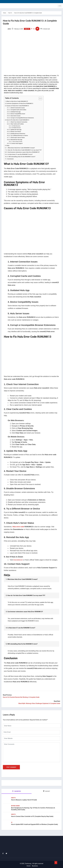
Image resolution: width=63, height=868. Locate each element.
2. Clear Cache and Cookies (16, 124)
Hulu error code (18, 527)
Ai (12, 822)
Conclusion (10, 159)
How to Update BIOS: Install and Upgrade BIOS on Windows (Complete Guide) (35, 824)
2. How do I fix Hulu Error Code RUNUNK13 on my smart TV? (24, 150)
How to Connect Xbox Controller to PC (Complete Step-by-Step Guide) (32, 816)
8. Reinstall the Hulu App (16, 140)
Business (35, 866)
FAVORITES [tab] (16, 791)
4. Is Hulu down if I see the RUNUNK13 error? (19, 154)
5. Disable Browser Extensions (17, 134)
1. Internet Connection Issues (17, 108)
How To (10, 13)
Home (5, 13)
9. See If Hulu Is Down (17, 142)
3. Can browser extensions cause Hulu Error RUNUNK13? (23, 152)
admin (7, 29)
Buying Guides (15, 806)
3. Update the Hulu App (15, 130)
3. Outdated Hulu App (15, 112)
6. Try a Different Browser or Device (19, 136)
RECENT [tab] (47, 791)
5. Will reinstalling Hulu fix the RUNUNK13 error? (21, 157)
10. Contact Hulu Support (16, 143)
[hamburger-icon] (60, 6)
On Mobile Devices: (16, 128)
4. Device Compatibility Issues (17, 114)
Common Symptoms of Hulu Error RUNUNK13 (20, 103)
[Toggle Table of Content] (39, 99)
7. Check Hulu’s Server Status (17, 138)
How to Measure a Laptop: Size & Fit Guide (24, 800)
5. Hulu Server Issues (15, 116)
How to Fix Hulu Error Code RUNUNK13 (18, 120)
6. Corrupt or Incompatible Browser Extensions (21, 118)
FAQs (8, 145)
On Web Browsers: (16, 126)
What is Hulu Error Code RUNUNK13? (17, 101)
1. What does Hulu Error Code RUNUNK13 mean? (21, 148)
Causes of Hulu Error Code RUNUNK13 (18, 106)
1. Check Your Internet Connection (18, 122)
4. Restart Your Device (15, 132)
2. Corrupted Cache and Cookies (18, 110)
